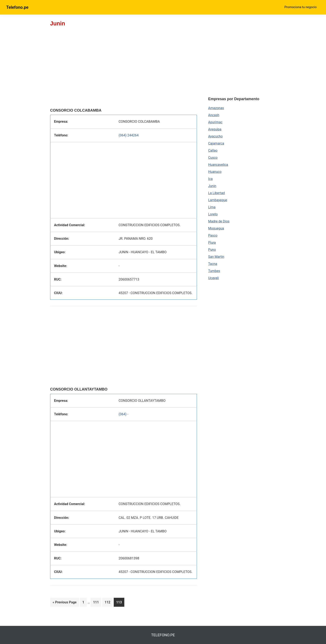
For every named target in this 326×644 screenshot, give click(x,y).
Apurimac (215, 122)
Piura (212, 243)
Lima (212, 207)
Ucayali (213, 278)
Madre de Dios (219, 221)
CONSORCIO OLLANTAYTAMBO (79, 389)
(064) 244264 (128, 135)
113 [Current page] (120, 603)
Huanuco (215, 172)
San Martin (216, 257)
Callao (213, 150)
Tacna (213, 264)
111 (97, 603)
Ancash (214, 115)
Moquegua (216, 228)
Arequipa (215, 129)
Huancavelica (218, 165)
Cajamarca (216, 143)
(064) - (123, 414)
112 (108, 603)
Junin (212, 186)
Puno (212, 250)
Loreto (213, 214)
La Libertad (216, 193)
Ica (210, 179)
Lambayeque (218, 200)
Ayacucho (215, 136)
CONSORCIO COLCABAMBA (76, 110)
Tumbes (214, 271)
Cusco (213, 158)
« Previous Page (65, 603)
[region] (123, 73)
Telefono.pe (17, 7)
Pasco (213, 235)
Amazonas (216, 108)
